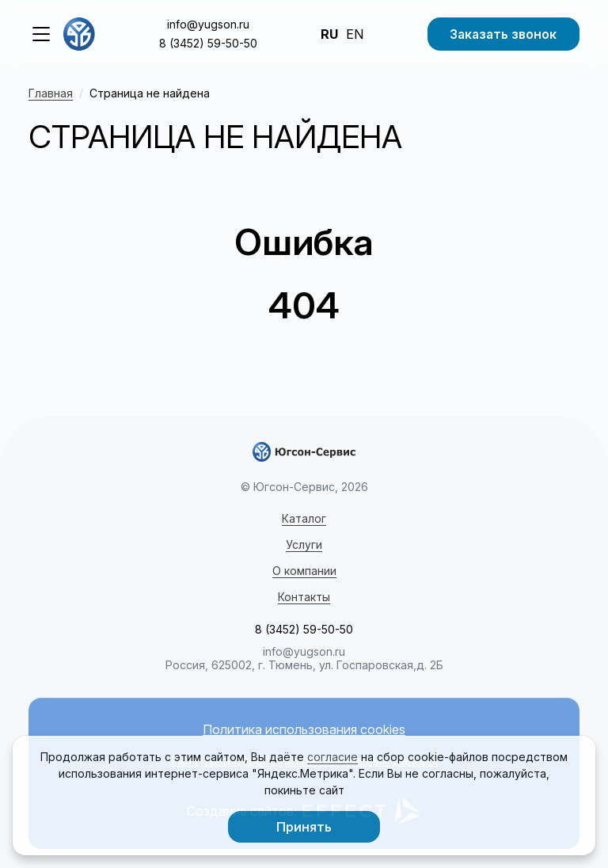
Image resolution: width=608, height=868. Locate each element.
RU (329, 34)
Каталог (304, 518)
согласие (332, 757)
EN (355, 34)
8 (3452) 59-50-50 (208, 43)
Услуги (304, 544)
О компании (304, 571)
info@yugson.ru (208, 24)
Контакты (304, 597)
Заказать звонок (503, 34)
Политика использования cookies (304, 730)
